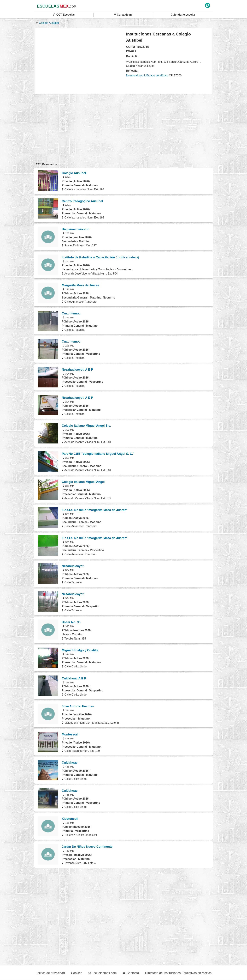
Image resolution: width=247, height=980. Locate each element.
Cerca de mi (123, 15)
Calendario (183, 15)
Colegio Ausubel (47, 23)
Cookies (77, 973)
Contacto (131, 973)
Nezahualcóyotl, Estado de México (147, 75)
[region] (80, 61)
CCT (64, 15)
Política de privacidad (50, 973)
